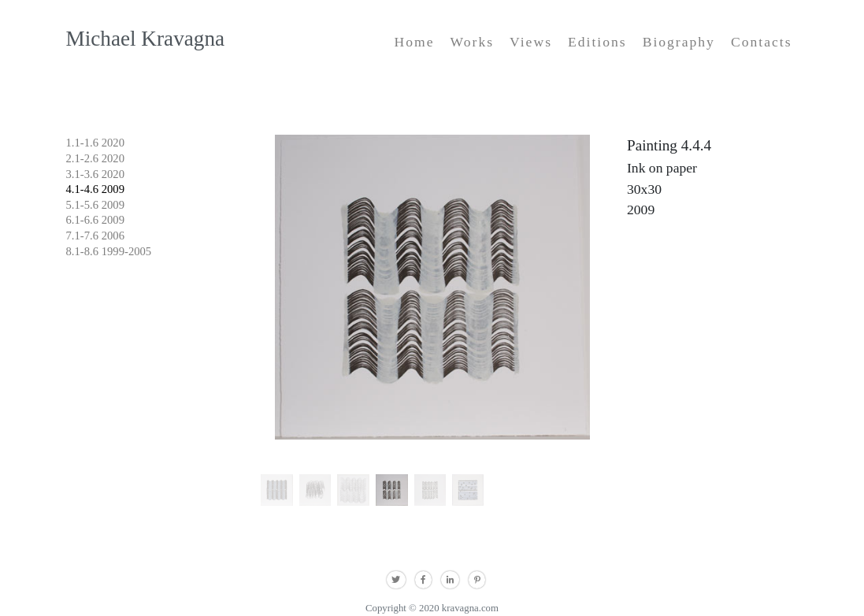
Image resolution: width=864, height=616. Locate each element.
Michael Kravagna (146, 39)
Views (531, 42)
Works (473, 42)
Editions (597, 42)
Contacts (762, 42)
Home (415, 42)
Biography (679, 42)
